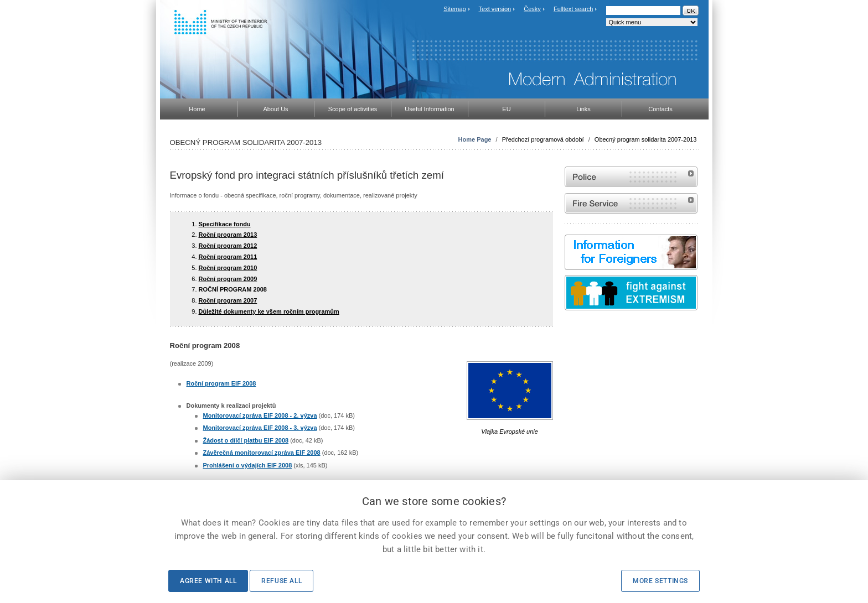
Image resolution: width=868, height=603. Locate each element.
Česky (532, 9)
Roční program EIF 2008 (221, 383)
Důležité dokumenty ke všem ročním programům (269, 311)
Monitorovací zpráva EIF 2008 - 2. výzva (260, 415)
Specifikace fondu (225, 224)
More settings (660, 581)
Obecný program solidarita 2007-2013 (646, 139)
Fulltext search (573, 9)
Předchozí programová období (543, 139)
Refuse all (281, 581)
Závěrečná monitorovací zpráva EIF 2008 (262, 453)
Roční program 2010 (228, 268)
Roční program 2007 (228, 300)
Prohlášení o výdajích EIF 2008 (248, 465)
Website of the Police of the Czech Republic (631, 177)
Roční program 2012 (228, 246)
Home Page (475, 139)
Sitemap (454, 9)
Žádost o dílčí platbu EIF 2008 (246, 440)
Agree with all (208, 581)
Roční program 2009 (228, 279)
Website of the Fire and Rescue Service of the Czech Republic (631, 203)
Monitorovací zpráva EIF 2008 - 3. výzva (260, 428)
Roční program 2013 (228, 235)
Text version (495, 9)
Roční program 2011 (228, 257)
